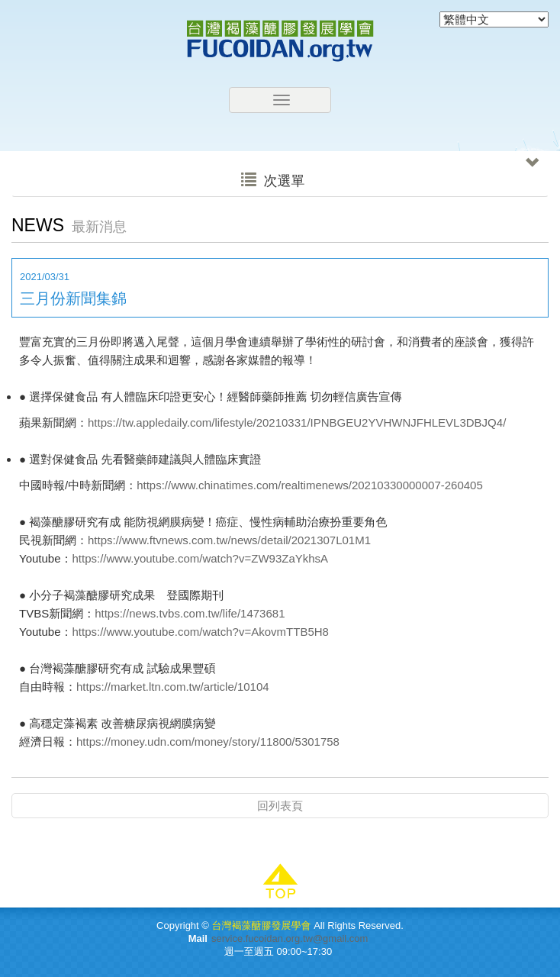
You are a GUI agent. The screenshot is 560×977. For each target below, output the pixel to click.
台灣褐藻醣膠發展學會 (280, 41)
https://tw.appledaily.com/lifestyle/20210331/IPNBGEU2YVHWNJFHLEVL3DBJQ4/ (297, 422)
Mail (198, 938)
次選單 (390, 177)
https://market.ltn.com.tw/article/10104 (173, 687)
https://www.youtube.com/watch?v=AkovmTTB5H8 (201, 632)
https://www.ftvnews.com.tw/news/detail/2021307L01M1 (229, 540)
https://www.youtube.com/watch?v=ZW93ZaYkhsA (201, 558)
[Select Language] (494, 19)
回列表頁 (280, 806)
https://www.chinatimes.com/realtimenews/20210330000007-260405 (310, 485)
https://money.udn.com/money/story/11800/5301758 (208, 742)
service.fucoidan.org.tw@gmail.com (290, 938)
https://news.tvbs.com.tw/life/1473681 (190, 613)
